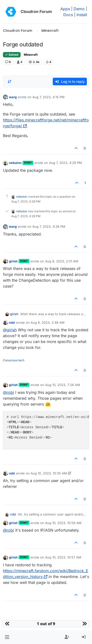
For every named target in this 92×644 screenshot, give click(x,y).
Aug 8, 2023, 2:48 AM (48, 322)
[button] (7, 637)
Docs (68, 15)
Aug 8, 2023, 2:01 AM (62, 261)
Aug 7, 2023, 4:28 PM (66, 163)
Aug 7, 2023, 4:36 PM (49, 226)
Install (82, 15)
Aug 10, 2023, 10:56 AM (63, 523)
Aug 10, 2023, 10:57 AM (63, 557)
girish (13, 261)
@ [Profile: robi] (8, 392)
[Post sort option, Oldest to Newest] (10, 82)
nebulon (15, 163)
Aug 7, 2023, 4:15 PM (48, 97)
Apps (65, 9)
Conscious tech (14, 360)
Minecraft (31, 55)
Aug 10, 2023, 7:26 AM (63, 385)
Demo (79, 9)
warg (13, 97)
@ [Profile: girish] (10, 330)
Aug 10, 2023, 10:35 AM (49, 473)
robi (12, 322)
